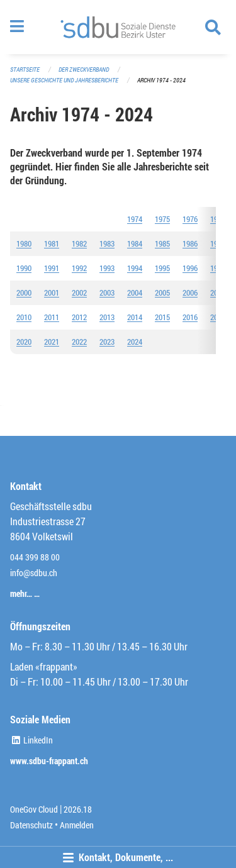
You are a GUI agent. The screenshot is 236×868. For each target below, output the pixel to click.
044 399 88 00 (35, 557)
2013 (107, 317)
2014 (135, 317)
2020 (24, 342)
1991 (52, 268)
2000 (24, 292)
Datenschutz (31, 825)
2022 (79, 342)
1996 (190, 268)
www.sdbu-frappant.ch (49, 761)
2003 (107, 292)
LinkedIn (31, 740)
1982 (79, 243)
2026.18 (78, 809)
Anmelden (77, 825)
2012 (79, 317)
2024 (135, 342)
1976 (190, 219)
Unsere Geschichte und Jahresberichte (64, 80)
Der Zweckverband (84, 70)
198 (188, 243)
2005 (162, 292)
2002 (79, 292)
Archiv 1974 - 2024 (161, 80)
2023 (107, 342)
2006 (190, 292)
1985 (162, 243)
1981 (52, 243)
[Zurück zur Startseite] (118, 27)
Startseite (25, 70)
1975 (162, 219)
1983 (107, 243)
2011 (52, 317)
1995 (162, 268)
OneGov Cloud (34, 809)
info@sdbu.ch (34, 573)
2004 (135, 292)
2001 (52, 292)
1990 (24, 268)
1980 (24, 243)
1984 (135, 243)
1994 (135, 268)
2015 (162, 317)
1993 (107, 268)
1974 (135, 219)
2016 (190, 317)
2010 (24, 317)
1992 (79, 268)
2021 (52, 342)
